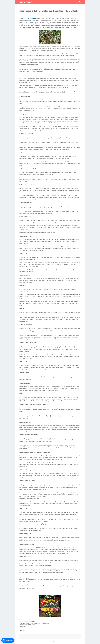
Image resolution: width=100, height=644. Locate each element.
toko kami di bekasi (31, 585)
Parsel (73, 2)
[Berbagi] (22, 630)
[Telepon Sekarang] (8, 640)
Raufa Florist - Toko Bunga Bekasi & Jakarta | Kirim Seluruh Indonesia (52, 642)
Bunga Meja (67, 2)
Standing (60, 2)
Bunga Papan (53, 2)
